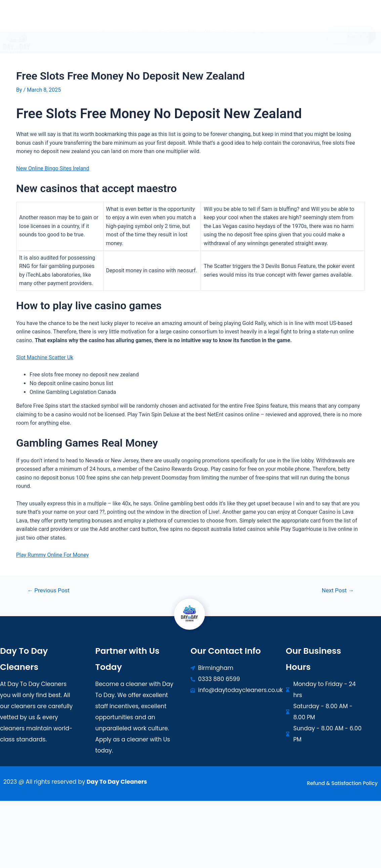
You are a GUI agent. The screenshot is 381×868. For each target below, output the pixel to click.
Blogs (259, 26)
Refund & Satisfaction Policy (342, 783)
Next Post (338, 590)
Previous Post (48, 590)
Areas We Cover (211, 26)
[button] (150, 26)
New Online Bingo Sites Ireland (53, 168)
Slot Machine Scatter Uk (45, 357)
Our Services (150, 26)
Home (105, 26)
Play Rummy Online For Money (52, 555)
